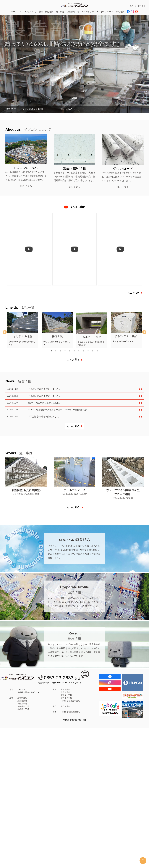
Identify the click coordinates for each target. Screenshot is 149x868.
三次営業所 (65, 694)
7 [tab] (81, 103)
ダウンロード (107, 12)
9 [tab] (89, 103)
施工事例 (60, 12)
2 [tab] (60, 103)
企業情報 (71, 12)
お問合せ (141, 6)
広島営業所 (65, 691)
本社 (11, 691)
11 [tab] (99, 353)
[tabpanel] (74, 64)
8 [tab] (85, 103)
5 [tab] (72, 103)
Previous (7, 334)
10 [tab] (93, 103)
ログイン (133, 6)
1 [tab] (56, 103)
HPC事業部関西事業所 (70, 713)
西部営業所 (22, 705)
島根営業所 (22, 699)
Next (142, 334)
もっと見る (73, 361)
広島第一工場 (66, 697)
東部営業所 (22, 702)
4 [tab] (68, 103)
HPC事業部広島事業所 (70, 702)
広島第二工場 (66, 700)
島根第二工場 (23, 711)
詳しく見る (26, 186)
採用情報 (120, 12)
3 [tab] (64, 103)
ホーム (14, 12)
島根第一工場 (23, 708)
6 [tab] (77, 103)
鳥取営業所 (65, 708)
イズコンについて (28, 12)
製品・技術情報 (46, 12)
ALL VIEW (134, 294)
